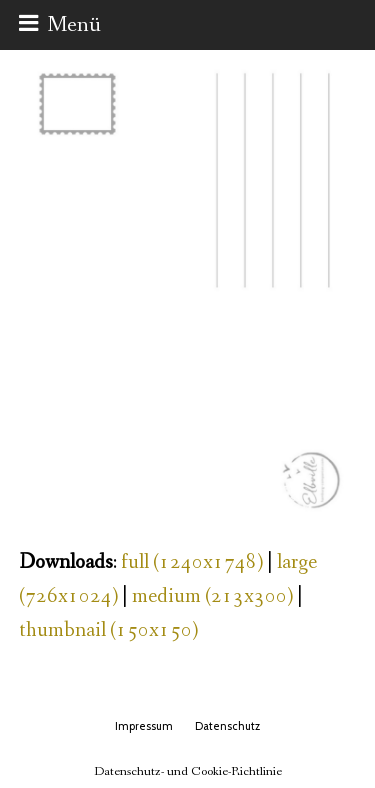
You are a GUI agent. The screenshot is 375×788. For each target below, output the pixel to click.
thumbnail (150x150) (108, 630)
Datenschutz (227, 726)
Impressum (144, 726)
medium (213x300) (212, 596)
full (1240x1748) (192, 562)
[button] (60, 25)
